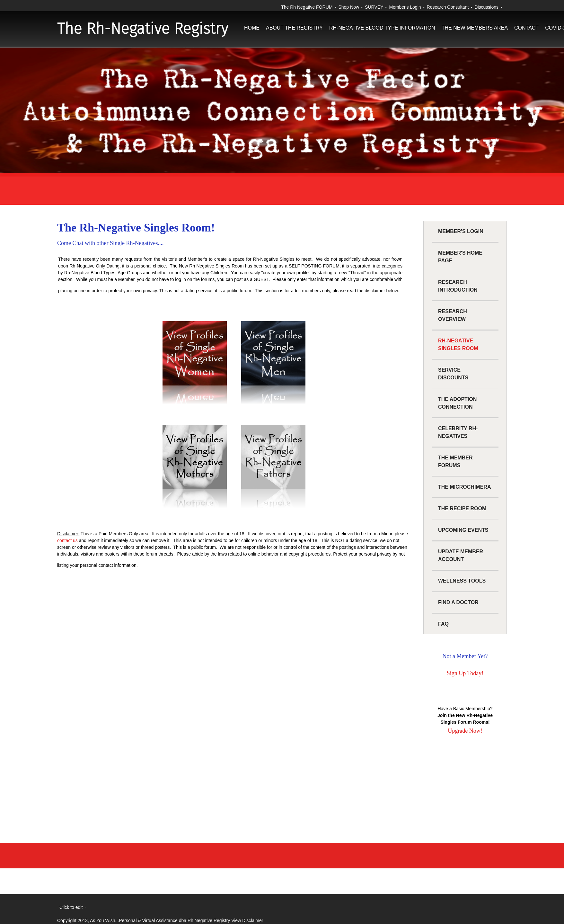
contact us (67, 540)
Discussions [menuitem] (486, 7)
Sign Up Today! (465, 673)
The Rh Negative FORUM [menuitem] (307, 7)
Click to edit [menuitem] (71, 907)
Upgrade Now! (465, 731)
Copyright (67, 920)
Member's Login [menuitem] (405, 7)
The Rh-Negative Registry (143, 29)
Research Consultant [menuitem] (448, 7)
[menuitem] (252, 34)
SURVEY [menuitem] (374, 7)
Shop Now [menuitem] (349, 7)
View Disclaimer (247, 920)
